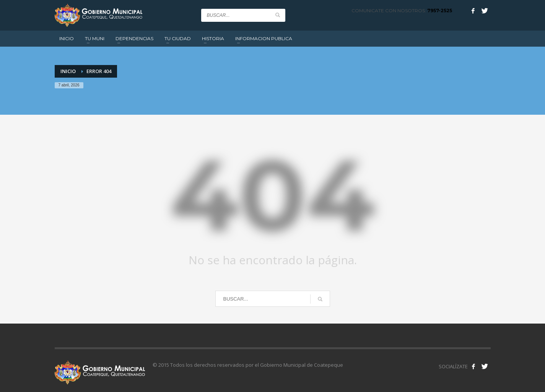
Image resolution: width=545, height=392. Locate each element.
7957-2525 (440, 11)
